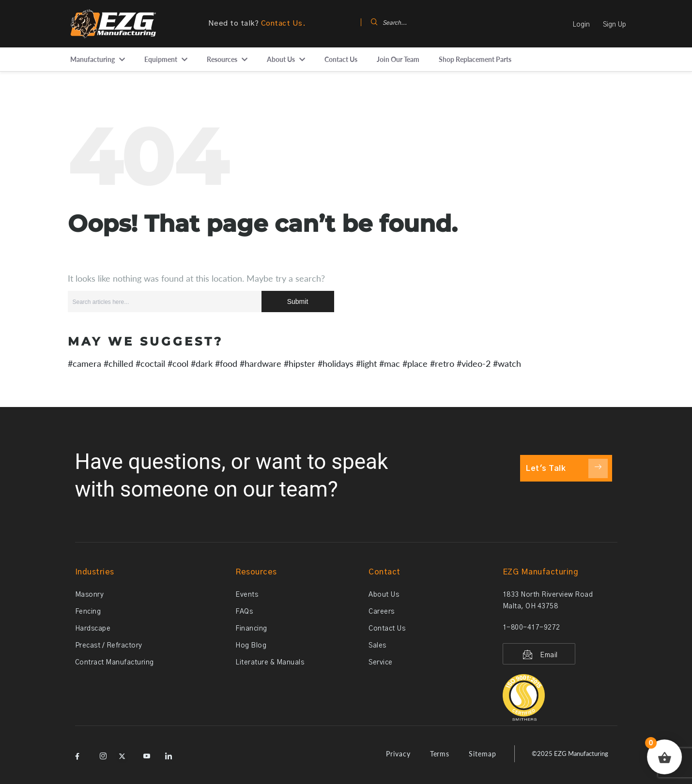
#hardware (261, 363)
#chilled (118, 363)
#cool (178, 363)
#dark (202, 363)
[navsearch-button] (365, 24)
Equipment (161, 59)
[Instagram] (102, 753)
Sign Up (615, 25)
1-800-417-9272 (531, 628)
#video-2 (474, 363)
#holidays (336, 363)
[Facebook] (80, 753)
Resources (222, 59)
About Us (281, 59)
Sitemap (483, 754)
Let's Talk (567, 468)
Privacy (398, 754)
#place (415, 363)
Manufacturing (92, 59)
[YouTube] (145, 753)
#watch (507, 363)
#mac (390, 363)
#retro (442, 363)
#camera (85, 363)
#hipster (300, 363)
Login (581, 25)
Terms (440, 754)
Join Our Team (398, 59)
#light (366, 363)
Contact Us (341, 59)
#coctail (150, 363)
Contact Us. (284, 23)
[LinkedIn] (167, 753)
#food (226, 363)
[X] (123, 753)
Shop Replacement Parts (475, 59)
